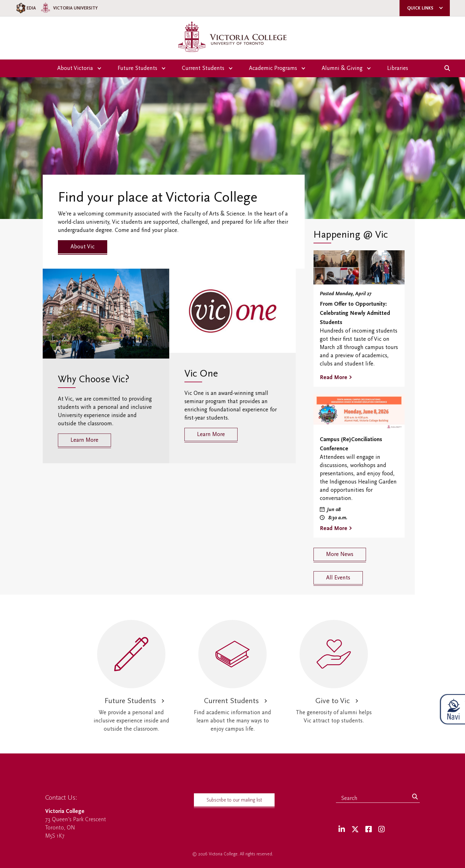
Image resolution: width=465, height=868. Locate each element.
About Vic (83, 247)
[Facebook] (369, 830)
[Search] (415, 797)
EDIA (25, 8)
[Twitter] (355, 830)
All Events (338, 578)
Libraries (398, 68)
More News (340, 554)
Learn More (84, 440)
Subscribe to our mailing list (234, 800)
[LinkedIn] (342, 830)
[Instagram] (381, 830)
